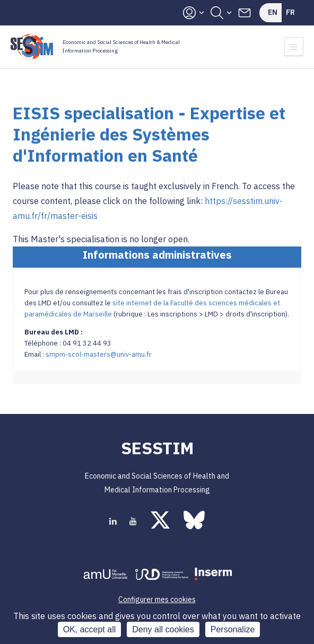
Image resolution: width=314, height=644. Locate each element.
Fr (290, 12)
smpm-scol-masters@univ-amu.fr (99, 354)
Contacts (245, 13)
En (273, 12)
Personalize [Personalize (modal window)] (233, 629)
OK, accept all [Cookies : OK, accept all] (90, 629)
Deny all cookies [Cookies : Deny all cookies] (163, 629)
